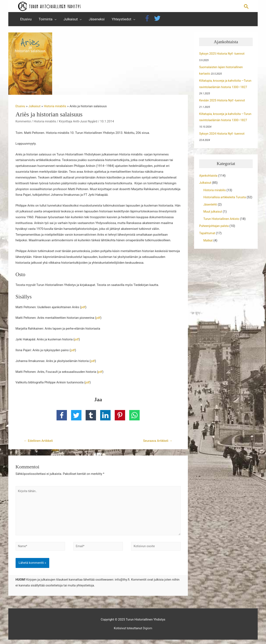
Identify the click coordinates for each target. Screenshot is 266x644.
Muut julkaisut (213, 217)
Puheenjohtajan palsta (214, 231)
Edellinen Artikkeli (39, 442)
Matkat (208, 245)
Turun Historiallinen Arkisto (222, 224)
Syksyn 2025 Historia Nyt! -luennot (223, 55)
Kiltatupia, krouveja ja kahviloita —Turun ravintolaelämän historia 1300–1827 (225, 88)
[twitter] (158, 20)
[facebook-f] (149, 20)
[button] (246, 7)
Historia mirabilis (46, 123)
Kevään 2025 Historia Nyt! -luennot (223, 101)
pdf (83, 308)
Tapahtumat (208, 238)
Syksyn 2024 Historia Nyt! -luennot (223, 134)
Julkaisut (205, 183)
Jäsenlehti (210, 210)
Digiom (147, 633)
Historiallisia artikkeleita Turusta (225, 197)
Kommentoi (24, 123)
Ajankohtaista (209, 176)
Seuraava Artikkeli (157, 442)
